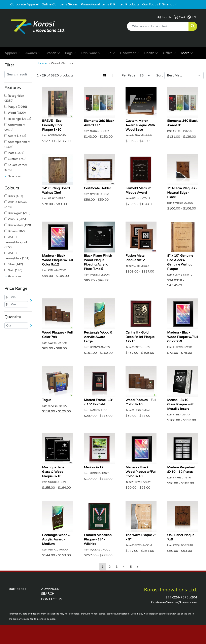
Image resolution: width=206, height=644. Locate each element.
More (187, 53)
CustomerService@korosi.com (174, 602)
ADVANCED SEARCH (50, 591)
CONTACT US (52, 599)
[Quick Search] (158, 26)
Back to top (18, 589)
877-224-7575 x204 (181, 597)
